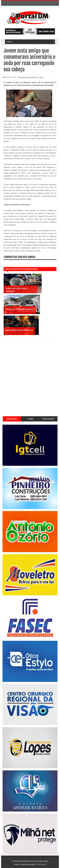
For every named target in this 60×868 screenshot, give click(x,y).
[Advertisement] (30, 378)
